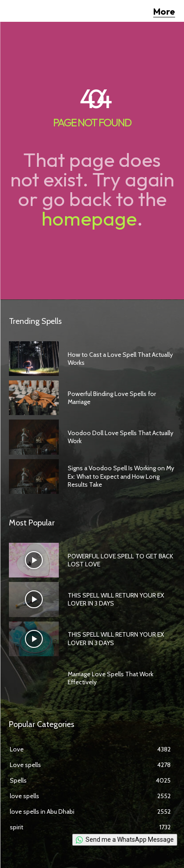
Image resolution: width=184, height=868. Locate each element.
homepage (89, 218)
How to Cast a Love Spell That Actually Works (120, 359)
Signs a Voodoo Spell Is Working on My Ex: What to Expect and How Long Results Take (121, 476)
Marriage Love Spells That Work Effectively (110, 678)
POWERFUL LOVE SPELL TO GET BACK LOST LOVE (121, 560)
